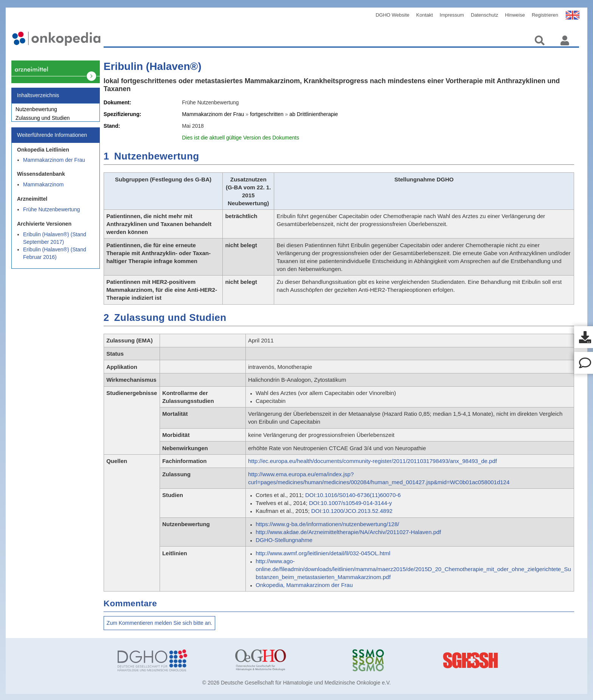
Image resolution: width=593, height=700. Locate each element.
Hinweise (515, 15)
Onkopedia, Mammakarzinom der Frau (304, 585)
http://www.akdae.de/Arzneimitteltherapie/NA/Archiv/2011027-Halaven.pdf (348, 532)
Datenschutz (484, 15)
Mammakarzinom (43, 189)
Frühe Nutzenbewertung (51, 214)
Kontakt (425, 15)
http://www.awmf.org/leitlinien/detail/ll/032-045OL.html (323, 553)
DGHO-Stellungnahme (284, 540)
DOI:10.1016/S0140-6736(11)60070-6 (353, 495)
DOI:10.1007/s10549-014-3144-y (350, 503)
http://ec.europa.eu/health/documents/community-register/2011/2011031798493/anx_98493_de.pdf (373, 461)
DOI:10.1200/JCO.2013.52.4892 (352, 511)
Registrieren (545, 15)
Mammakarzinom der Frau (54, 164)
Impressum (452, 15)
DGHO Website (392, 15)
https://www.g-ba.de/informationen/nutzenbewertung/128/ (327, 524)
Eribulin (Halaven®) (153, 66)
